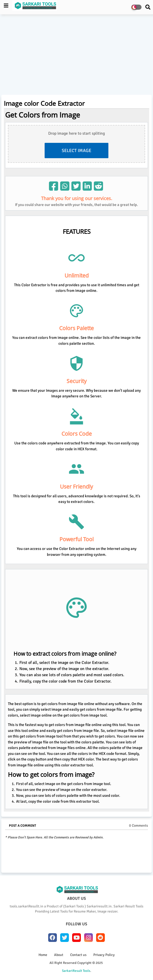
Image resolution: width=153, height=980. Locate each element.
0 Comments (138, 826)
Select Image (76, 151)
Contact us (78, 955)
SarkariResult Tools (76, 971)
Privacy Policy (104, 955)
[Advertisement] (76, 55)
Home (43, 955)
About (59, 955)
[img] (54, 186)
